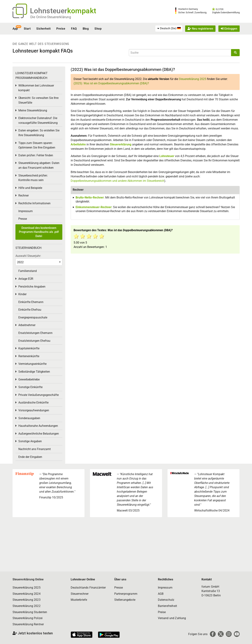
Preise (61, 29)
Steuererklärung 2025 (192, 79)
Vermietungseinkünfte (32, 364)
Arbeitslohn (78, 144)
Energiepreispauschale (33, 317)
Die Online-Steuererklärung (51, 17)
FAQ (74, 29)
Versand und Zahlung (172, 618)
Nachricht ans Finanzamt (35, 449)
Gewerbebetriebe (29, 379)
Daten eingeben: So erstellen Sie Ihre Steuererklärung (39, 133)
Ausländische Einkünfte (33, 403)
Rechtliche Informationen (34, 203)
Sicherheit (43, 29)
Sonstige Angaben (30, 441)
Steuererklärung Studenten (30, 612)
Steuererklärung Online (28, 579)
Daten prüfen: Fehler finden (36, 155)
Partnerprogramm (126, 594)
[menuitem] (169, 29)
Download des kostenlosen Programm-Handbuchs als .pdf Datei (39, 232)
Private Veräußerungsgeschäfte (39, 395)
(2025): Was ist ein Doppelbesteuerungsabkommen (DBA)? (111, 83)
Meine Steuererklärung (33, 110)
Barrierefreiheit (168, 606)
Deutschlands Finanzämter (88, 588)
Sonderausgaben (29, 418)
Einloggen (229, 29)
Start (27, 29)
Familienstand (28, 271)
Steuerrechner (80, 594)
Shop (98, 29)
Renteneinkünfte (29, 356)
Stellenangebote (125, 600)
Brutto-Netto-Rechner (90, 197)
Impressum (26, 211)
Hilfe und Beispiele (30, 188)
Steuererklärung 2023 (27, 600)
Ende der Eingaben (30, 457)
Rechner (24, 195)
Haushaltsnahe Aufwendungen (38, 426)
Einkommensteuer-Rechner (94, 207)
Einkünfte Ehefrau (30, 310)
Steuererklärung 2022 (27, 606)
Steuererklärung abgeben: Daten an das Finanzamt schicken (39, 165)
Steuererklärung (121, 144)
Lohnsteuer (167, 156)
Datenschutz (166, 600)
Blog (86, 29)
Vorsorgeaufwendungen (34, 410)
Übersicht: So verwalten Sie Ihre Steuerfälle (38, 100)
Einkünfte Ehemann (31, 302)
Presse (23, 219)
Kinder (22, 294)
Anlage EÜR (26, 279)
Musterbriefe (79, 600)
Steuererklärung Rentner (28, 624)
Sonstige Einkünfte (30, 387)
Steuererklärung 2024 (27, 594)
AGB (161, 594)
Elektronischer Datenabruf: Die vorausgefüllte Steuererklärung (38, 120)
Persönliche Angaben (32, 287)
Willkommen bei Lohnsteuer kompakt (36, 88)
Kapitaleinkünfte (29, 348)
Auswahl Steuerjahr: (28, 256)
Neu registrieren (200, 29)
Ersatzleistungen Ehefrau (34, 341)
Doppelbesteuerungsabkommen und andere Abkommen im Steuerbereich (117, 181)
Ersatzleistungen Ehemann (35, 333)
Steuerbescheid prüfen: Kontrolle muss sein (33, 178)
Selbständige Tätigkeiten (34, 372)
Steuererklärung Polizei (28, 618)
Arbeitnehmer (27, 325)
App (15, 29)
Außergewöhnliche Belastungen (39, 434)
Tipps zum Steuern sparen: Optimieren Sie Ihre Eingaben (37, 145)
